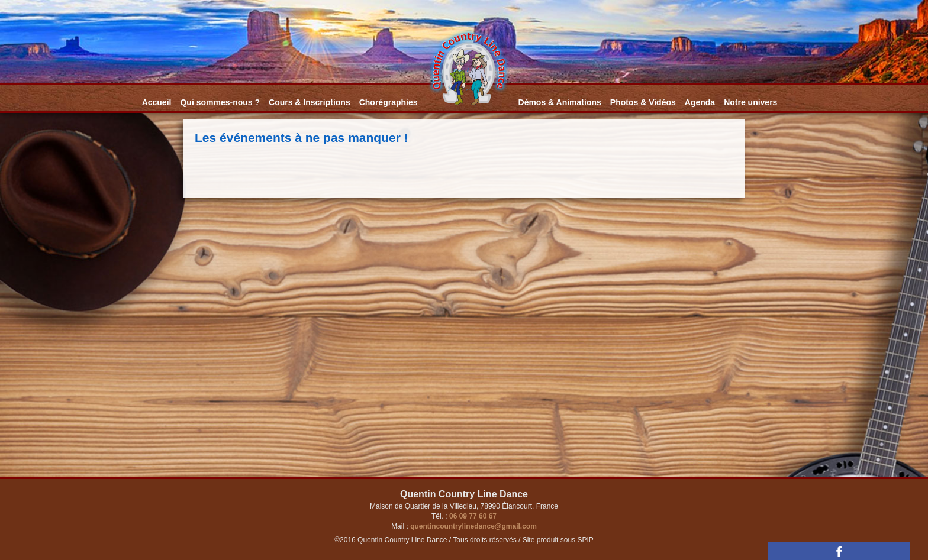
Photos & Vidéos (643, 102)
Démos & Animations (560, 102)
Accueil (157, 102)
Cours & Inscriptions (310, 102)
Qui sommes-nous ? (220, 102)
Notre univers (750, 102)
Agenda (700, 102)
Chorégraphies (389, 102)
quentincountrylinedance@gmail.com (473, 526)
